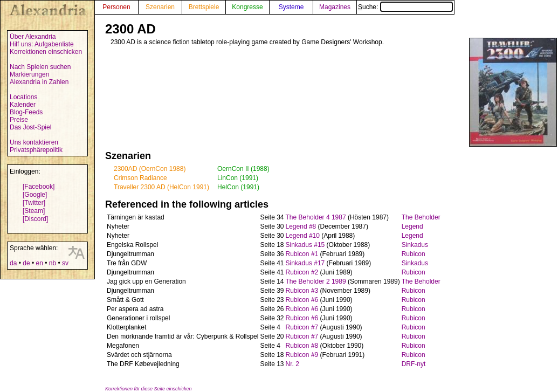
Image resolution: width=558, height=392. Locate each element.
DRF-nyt (414, 364)
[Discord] (35, 219)
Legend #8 (301, 226)
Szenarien (160, 7)
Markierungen (29, 74)
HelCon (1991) (238, 187)
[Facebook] (39, 187)
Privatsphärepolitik (36, 150)
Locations (23, 97)
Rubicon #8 (302, 346)
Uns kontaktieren (34, 142)
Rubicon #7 (302, 327)
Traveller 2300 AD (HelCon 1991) (161, 187)
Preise (19, 120)
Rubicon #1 (302, 254)
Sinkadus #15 (305, 245)
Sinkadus (415, 245)
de (26, 263)
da (13, 263)
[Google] (35, 195)
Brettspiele (204, 7)
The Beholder (421, 217)
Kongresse (247, 7)
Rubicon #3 (302, 291)
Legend (412, 226)
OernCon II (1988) (243, 169)
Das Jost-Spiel (30, 127)
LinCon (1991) (238, 178)
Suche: (405, 7)
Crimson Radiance (140, 178)
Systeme (291, 7)
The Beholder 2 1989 (316, 281)
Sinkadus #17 (305, 263)
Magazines (335, 7)
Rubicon (414, 254)
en (39, 263)
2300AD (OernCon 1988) (150, 169)
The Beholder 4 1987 (316, 217)
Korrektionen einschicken (46, 52)
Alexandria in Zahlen (39, 82)
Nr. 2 (292, 364)
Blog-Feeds (26, 112)
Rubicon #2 (302, 272)
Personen (116, 7)
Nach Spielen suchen (40, 67)
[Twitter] (34, 203)
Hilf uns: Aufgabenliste (42, 44)
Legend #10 (303, 236)
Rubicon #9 (302, 355)
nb (53, 263)
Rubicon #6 (302, 300)
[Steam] (34, 211)
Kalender (23, 105)
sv (65, 263)
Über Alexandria (33, 37)
